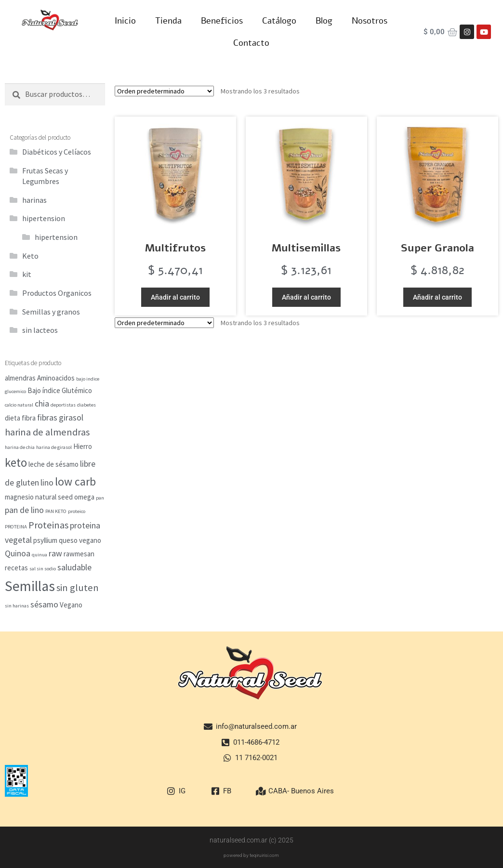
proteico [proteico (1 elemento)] (77, 511)
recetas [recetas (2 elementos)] (16, 568)
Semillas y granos (51, 312)
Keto (30, 256)
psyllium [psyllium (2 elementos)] (45, 540)
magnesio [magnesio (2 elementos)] (19, 497)
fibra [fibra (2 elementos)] (29, 418)
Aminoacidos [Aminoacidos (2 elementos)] (56, 378)
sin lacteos (40, 330)
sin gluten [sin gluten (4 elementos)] (78, 588)
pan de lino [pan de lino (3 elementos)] (24, 510)
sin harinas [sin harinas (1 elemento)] (17, 606)
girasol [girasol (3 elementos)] (71, 417)
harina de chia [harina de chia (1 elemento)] (20, 447)
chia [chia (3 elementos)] (42, 403)
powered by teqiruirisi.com (251, 855)
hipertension (44, 218)
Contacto (251, 43)
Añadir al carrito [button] (175, 297)
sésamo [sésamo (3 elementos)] (44, 604)
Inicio (125, 21)
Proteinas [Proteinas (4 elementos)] (48, 525)
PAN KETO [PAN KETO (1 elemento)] (56, 511)
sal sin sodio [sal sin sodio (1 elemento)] (43, 569)
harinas (34, 200)
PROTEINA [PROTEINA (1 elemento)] (16, 527)
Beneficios (222, 21)
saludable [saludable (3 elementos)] (74, 567)
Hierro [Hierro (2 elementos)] (83, 446)
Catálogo (279, 21)
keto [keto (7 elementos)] (16, 462)
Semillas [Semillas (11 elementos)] (30, 586)
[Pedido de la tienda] (164, 91)
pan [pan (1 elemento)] (100, 498)
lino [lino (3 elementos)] (47, 482)
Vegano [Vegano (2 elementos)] (71, 605)
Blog (324, 21)
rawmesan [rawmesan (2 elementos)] (79, 554)
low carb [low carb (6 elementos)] (75, 482)
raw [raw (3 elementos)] (55, 553)
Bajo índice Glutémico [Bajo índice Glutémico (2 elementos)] (60, 390)
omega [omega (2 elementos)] (84, 497)
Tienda (168, 21)
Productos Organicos (57, 293)
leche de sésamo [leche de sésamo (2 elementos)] (53, 464)
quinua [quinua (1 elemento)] (40, 555)
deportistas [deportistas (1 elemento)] (63, 405)
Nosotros (370, 21)
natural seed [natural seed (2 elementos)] (54, 497)
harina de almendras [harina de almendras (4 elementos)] (47, 432)
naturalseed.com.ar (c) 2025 (251, 840)
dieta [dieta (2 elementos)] (13, 418)
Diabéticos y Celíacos (57, 152)
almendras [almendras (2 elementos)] (20, 378)
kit (27, 274)
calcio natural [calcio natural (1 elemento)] (19, 405)
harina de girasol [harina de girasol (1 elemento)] (54, 447)
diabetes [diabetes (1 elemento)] (86, 405)
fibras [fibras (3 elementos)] (47, 417)
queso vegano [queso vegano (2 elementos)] (80, 540)
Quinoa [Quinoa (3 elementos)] (18, 553)
